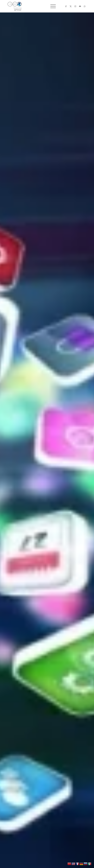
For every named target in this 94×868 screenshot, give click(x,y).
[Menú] (52, 6)
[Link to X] (71, 6)
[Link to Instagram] (75, 6)
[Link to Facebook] (66, 6)
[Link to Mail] (80, 6)
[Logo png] (39, 6)
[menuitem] (52, 6)
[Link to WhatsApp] (85, 6)
